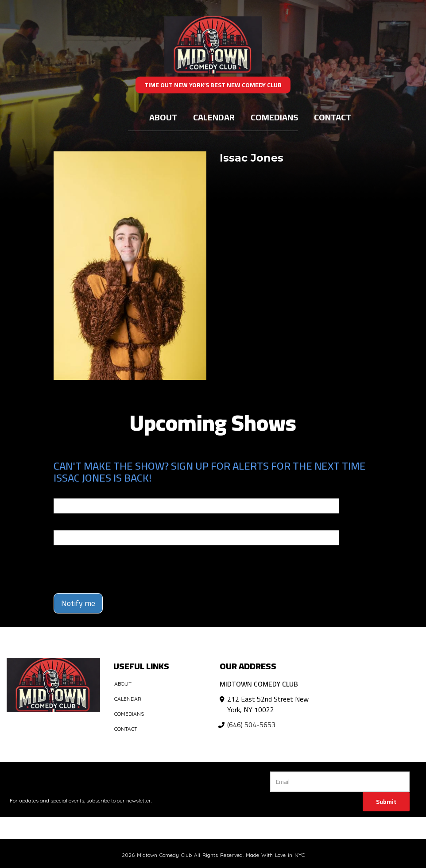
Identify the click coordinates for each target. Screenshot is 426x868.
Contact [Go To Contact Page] (333, 117)
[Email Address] (340, 782)
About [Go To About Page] (163, 117)
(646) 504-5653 (251, 725)
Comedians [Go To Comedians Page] (274, 117)
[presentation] (105, 565)
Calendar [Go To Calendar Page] (214, 117)
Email (62, 492)
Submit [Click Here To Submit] (386, 802)
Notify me (78, 603)
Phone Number (75, 524)
